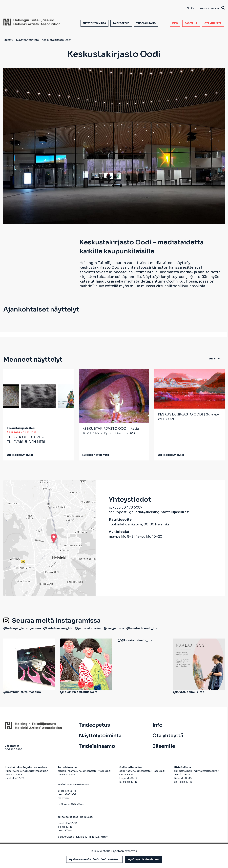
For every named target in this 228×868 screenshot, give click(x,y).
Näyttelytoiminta (94, 23)
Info (175, 23)
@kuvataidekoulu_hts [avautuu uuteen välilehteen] (142, 628)
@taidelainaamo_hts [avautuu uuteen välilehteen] (58, 628)
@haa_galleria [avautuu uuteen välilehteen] (114, 628)
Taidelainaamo (146, 23)
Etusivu (8, 40)
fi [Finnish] (188, 8)
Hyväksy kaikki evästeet (143, 859)
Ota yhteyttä (213, 23)
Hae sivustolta (212, 8)
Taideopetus (121, 23)
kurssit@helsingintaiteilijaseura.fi (27, 771)
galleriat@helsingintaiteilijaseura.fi (159, 512)
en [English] (193, 8)
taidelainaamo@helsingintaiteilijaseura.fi (84, 771)
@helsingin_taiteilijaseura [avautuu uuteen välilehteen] (22, 628)
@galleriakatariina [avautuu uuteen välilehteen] (88, 628)
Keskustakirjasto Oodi (21, 428)
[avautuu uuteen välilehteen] (119, 640)
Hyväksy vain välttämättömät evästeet (94, 859)
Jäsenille (191, 23)
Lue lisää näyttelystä (20, 455)
